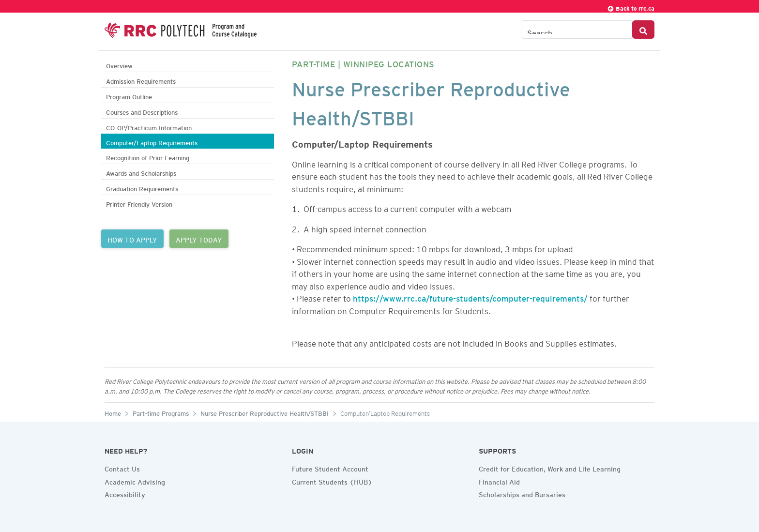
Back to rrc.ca (631, 7)
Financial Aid (499, 481)
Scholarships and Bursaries (522, 493)
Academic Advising (135, 481)
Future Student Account (330, 468)
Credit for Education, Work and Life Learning (550, 468)
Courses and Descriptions (142, 111)
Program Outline (129, 96)
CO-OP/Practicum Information (149, 127)
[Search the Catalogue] (577, 30)
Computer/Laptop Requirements (152, 142)
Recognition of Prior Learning (148, 157)
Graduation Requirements (142, 188)
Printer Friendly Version (139, 203)
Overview (119, 65)
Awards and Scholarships (141, 172)
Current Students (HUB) (332, 481)
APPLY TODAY (199, 239)
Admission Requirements (141, 80)
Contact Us (122, 468)
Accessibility (125, 493)
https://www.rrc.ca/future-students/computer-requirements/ (470, 297)
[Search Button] (643, 30)
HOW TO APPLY (132, 239)
